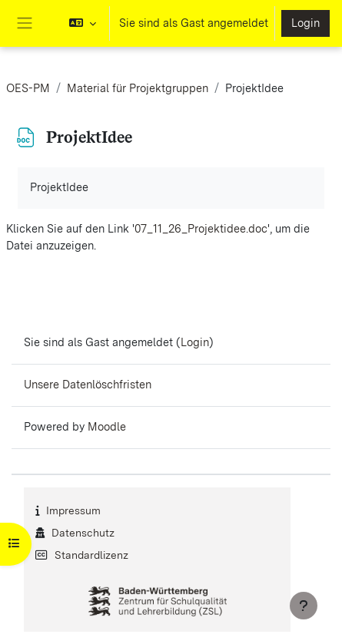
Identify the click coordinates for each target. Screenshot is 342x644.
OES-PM (28, 88)
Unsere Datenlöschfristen (88, 385)
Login (305, 23)
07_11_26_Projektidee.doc (201, 229)
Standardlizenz (91, 555)
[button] (83, 23)
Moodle (107, 427)
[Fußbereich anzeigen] (304, 606)
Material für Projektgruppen (138, 88)
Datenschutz (83, 533)
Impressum (73, 510)
